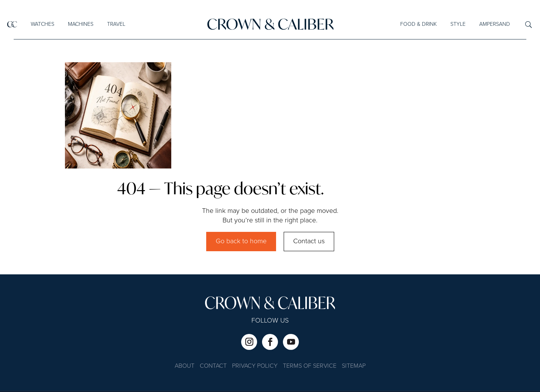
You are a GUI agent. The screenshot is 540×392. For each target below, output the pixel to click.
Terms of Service (310, 366)
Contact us (309, 241)
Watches (43, 24)
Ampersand (495, 24)
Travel (116, 24)
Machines (81, 24)
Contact (213, 366)
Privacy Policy (255, 366)
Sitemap (354, 366)
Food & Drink (418, 24)
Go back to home (241, 241)
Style (458, 24)
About (185, 366)
